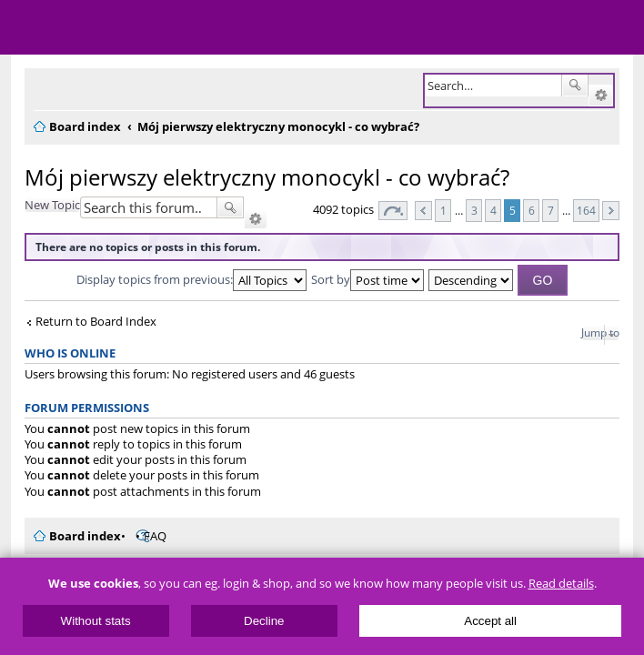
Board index (85, 536)
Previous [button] (423, 211)
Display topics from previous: (191, 279)
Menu (27, 27)
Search (575, 86)
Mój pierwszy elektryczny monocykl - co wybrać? (267, 177)
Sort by (367, 279)
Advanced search (601, 96)
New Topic (52, 205)
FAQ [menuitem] (155, 536)
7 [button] (551, 210)
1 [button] (443, 210)
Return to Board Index (96, 322)
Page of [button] (393, 211)
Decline (264, 621)
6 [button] (532, 210)
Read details (561, 584)
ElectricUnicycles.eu (132, 29)
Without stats (96, 621)
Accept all (490, 621)
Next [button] (611, 211)
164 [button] (586, 210)
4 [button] (493, 210)
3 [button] (474, 210)
